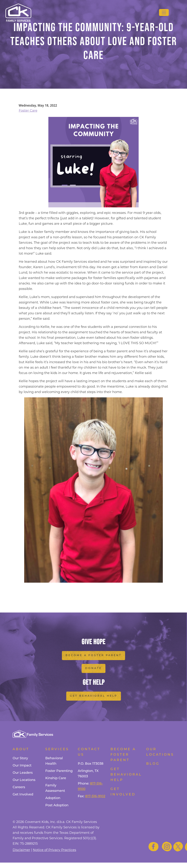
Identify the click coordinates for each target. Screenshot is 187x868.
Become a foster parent (123, 755)
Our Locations (24, 780)
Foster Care (28, 111)
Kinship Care (56, 778)
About (21, 749)
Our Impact (22, 766)
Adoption (53, 798)
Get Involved (23, 795)
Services (57, 749)
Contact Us (89, 752)
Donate (93, 668)
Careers (19, 787)
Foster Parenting (59, 771)
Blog (153, 764)
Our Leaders (23, 773)
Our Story (20, 758)
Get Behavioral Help (94, 696)
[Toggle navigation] (164, 12)
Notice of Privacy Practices (55, 850)
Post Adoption (57, 805)
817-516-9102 (95, 796)
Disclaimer (21, 850)
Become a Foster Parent (93, 655)
